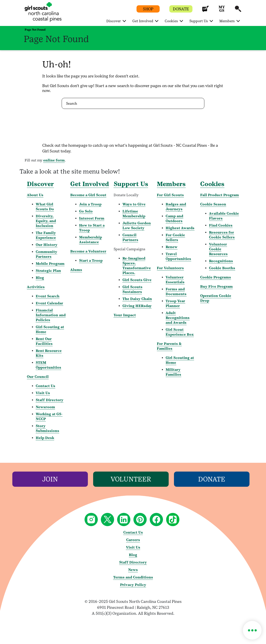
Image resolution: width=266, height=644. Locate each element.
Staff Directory (50, 400)
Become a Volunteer (88, 251)
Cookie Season (213, 204)
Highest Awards (180, 228)
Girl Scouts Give (137, 280)
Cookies (212, 184)
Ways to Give (134, 204)
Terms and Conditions (133, 577)
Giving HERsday (137, 306)
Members (171, 184)
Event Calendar (49, 303)
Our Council (38, 377)
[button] (205, 11)
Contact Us (45, 386)
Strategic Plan (48, 271)
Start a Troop (91, 261)
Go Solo (86, 211)
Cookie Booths (222, 268)
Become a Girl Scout (88, 195)
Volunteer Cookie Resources (218, 249)
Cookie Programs (216, 277)
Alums (76, 270)
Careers (133, 540)
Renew (172, 247)
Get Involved (90, 184)
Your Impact (125, 315)
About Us (35, 195)
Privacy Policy (133, 585)
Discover (40, 184)
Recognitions (221, 261)
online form (54, 160)
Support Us (131, 184)
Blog (40, 278)
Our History (47, 245)
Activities (36, 287)
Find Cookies (221, 225)
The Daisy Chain (137, 299)
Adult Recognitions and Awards (178, 318)
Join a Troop (90, 204)
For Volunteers (170, 268)
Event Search (48, 296)
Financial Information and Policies (51, 315)
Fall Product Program (220, 195)
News (133, 570)
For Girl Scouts (170, 195)
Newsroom (45, 407)
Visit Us (43, 393)
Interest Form (92, 218)
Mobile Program (50, 264)
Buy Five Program (216, 286)
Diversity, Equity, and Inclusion (46, 221)
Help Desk (45, 438)
